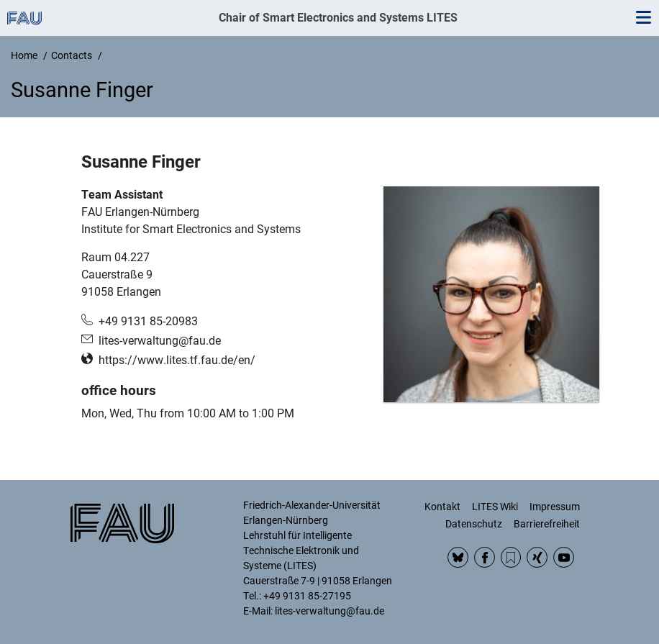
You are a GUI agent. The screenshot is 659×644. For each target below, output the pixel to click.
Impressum (555, 507)
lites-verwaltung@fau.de (160, 341)
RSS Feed (511, 557)
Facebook (485, 557)
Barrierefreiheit (547, 524)
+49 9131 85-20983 (148, 321)
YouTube (564, 557)
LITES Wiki (495, 507)
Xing (537, 557)
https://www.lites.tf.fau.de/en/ (177, 360)
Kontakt (442, 507)
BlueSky (458, 557)
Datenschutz (474, 524)
